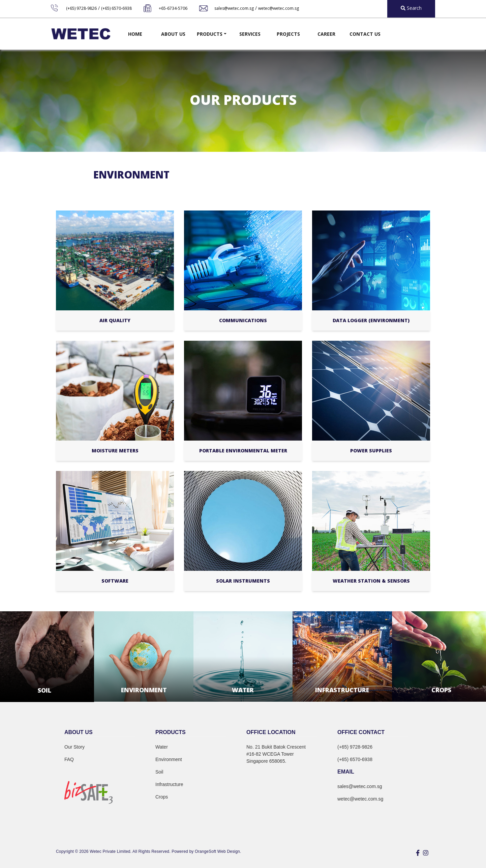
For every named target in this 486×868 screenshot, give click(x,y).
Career (326, 34)
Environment (169, 759)
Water (162, 747)
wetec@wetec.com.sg (279, 8)
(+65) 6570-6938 (116, 8)
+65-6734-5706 (173, 8)
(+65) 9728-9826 (81, 8)
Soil (159, 772)
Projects (288, 34)
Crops (162, 797)
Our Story (74, 747)
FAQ (69, 759)
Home (135, 34)
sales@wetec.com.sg (234, 8)
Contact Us (365, 34)
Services (250, 34)
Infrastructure (169, 784)
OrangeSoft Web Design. (218, 851)
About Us (173, 34)
